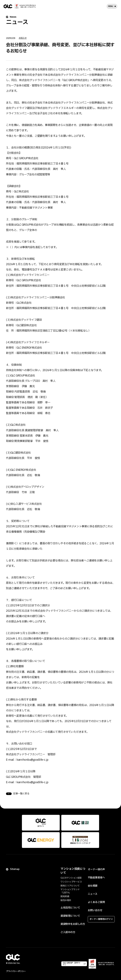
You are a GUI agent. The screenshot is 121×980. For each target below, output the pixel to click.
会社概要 (93, 886)
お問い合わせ (95, 910)
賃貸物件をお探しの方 (73, 924)
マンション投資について (73, 871)
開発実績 (65, 896)
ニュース (93, 894)
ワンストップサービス (71, 882)
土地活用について (70, 908)
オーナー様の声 (96, 869)
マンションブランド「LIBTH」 (70, 891)
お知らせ (23, 38)
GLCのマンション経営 (71, 878)
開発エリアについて (70, 886)
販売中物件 (66, 900)
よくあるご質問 (96, 902)
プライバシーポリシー (16, 971)
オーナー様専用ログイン (101, 919)
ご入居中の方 (68, 932)
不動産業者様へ (96, 878)
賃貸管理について (70, 916)
